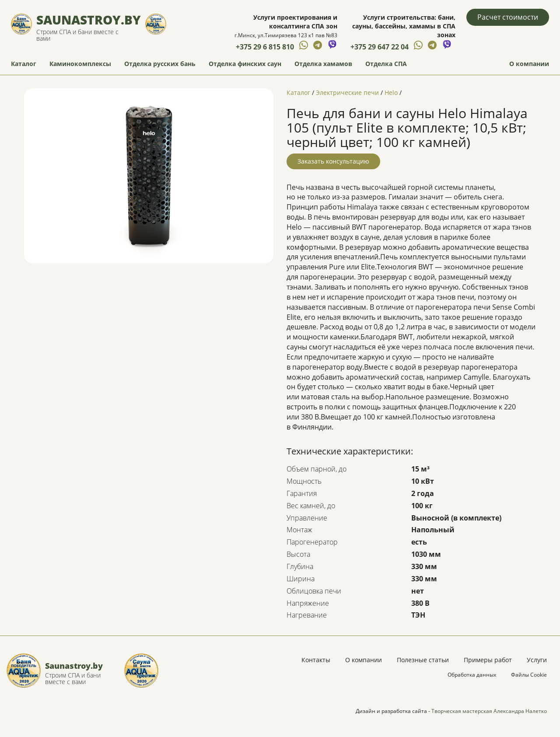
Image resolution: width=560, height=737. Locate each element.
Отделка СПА (386, 64)
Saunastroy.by (89, 20)
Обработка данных (472, 675)
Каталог (24, 64)
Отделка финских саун (245, 64)
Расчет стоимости (508, 17)
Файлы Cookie (529, 675)
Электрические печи (347, 93)
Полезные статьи (423, 660)
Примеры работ (488, 660)
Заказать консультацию (333, 161)
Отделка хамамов (323, 64)
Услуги (537, 660)
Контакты (316, 660)
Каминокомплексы (80, 64)
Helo (391, 93)
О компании (529, 64)
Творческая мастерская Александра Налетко (489, 711)
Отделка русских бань (160, 64)
